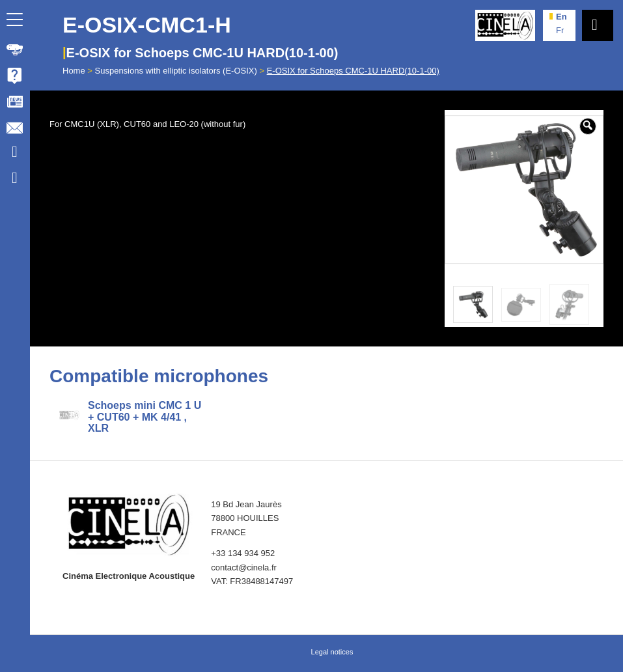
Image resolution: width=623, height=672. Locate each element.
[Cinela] (505, 25)
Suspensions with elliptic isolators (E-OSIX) (176, 71)
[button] (588, 126)
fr (560, 30)
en (561, 17)
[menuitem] (15, 49)
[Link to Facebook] (15, 180)
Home (74, 71)
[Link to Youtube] (15, 154)
